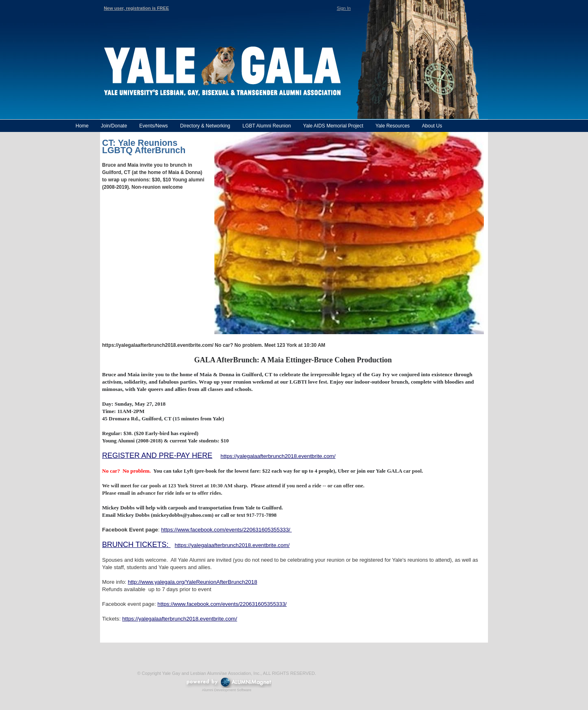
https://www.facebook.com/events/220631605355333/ (226, 530)
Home (82, 126)
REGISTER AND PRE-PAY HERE (157, 455)
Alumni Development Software (226, 690)
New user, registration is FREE (136, 8)
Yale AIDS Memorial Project (333, 126)
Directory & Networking (205, 126)
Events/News (154, 126)
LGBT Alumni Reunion (267, 126)
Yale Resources (392, 126)
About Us (432, 126)
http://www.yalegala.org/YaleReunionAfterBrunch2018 (193, 582)
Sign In (344, 8)
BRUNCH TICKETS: (136, 545)
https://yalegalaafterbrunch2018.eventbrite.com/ (278, 456)
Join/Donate (114, 126)
